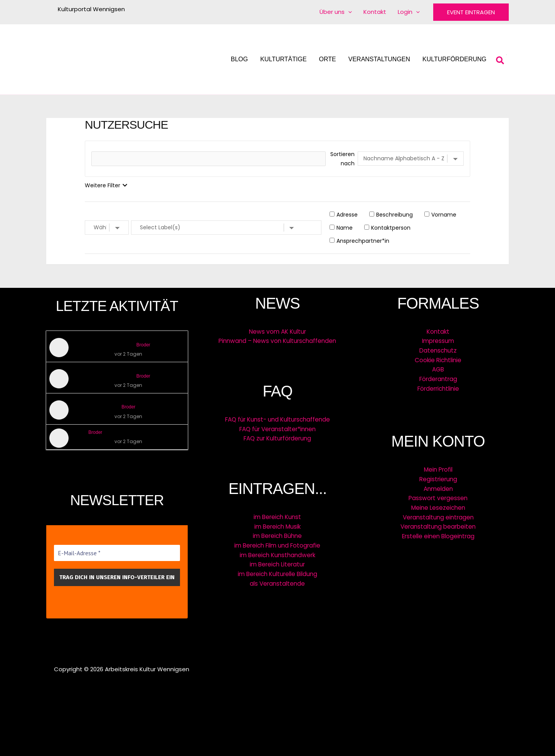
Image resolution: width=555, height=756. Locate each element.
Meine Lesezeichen (438, 505)
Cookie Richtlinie (438, 359)
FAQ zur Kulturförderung (277, 438)
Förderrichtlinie (438, 387)
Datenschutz (438, 350)
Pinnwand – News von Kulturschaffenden (277, 341)
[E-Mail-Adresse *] (117, 553)
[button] (471, 12)
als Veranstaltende (277, 580)
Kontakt (438, 332)
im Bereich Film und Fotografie (277, 543)
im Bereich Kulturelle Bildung (277, 571)
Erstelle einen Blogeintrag (438, 533)
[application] (348, 12)
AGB (438, 369)
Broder (143, 345)
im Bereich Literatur (277, 562)
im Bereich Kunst (277, 516)
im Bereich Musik (277, 525)
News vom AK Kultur (277, 332)
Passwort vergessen (438, 496)
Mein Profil (438, 468)
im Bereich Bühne (277, 534)
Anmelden (438, 486)
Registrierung (438, 477)
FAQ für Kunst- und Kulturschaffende (277, 419)
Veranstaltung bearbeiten (438, 523)
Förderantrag (438, 378)
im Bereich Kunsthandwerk (277, 553)
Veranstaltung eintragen (438, 514)
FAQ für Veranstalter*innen (277, 428)
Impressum (438, 341)
